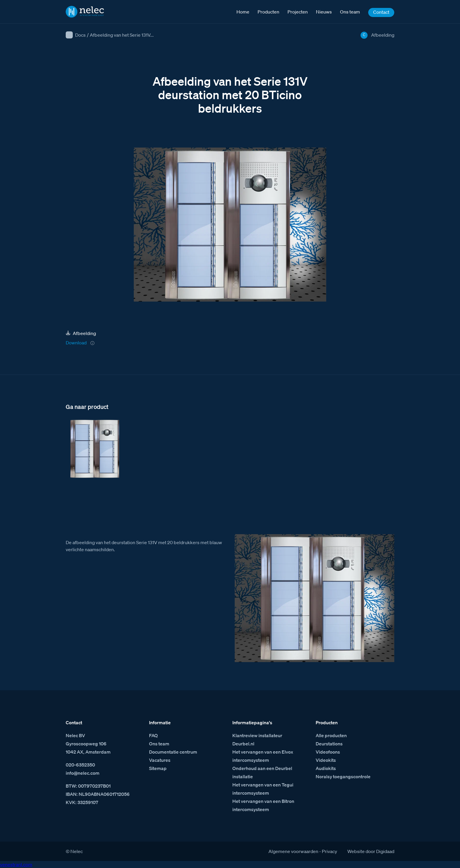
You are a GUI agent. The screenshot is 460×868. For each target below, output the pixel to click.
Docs (80, 35)
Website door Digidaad (371, 851)
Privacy (329, 851)
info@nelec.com (83, 773)
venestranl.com (16, 864)
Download (76, 343)
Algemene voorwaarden (293, 851)
